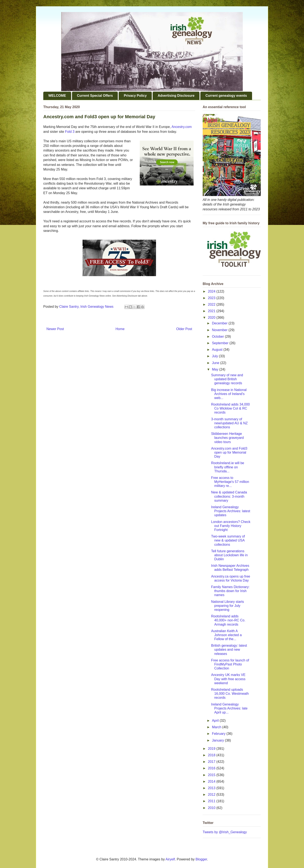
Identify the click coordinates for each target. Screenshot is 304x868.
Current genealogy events (226, 96)
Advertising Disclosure (176, 96)
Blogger (201, 859)
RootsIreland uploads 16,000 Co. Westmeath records (230, 694)
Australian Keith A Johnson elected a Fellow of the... (226, 635)
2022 (212, 304)
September (221, 343)
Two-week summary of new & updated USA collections (228, 540)
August (218, 350)
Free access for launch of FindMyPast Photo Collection (230, 664)
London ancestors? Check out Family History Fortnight (231, 526)
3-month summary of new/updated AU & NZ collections (229, 423)
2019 (212, 749)
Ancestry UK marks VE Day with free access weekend (228, 679)
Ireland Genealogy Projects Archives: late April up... (229, 708)
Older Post (184, 329)
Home (120, 329)
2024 (212, 291)
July (215, 356)
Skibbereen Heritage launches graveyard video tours (227, 438)
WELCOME (57, 96)
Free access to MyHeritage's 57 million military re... (230, 482)
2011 (212, 801)
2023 (212, 298)
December (220, 323)
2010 (212, 808)
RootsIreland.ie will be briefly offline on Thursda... (228, 467)
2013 (212, 788)
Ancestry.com (182, 127)
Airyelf (170, 859)
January (218, 740)
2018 (212, 755)
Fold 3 (70, 132)
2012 (212, 795)
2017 (212, 762)
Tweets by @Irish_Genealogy (225, 832)
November (220, 330)
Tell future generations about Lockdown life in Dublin (229, 555)
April (216, 721)
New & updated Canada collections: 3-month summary (229, 496)
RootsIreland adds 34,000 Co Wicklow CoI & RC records (230, 408)
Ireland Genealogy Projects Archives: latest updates (231, 511)
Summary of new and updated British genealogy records (227, 379)
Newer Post (55, 329)
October (218, 337)
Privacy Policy (135, 96)
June (216, 363)
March (217, 727)
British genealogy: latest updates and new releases (229, 650)
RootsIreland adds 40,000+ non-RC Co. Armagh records (228, 620)
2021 (212, 311)
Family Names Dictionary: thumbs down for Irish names (230, 591)
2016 (212, 768)
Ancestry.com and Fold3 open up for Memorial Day (229, 452)
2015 (212, 775)
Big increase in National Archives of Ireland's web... (229, 394)
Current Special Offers (95, 96)
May (216, 369)
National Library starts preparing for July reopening (228, 606)
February (219, 734)
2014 (212, 781)
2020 (212, 318)
